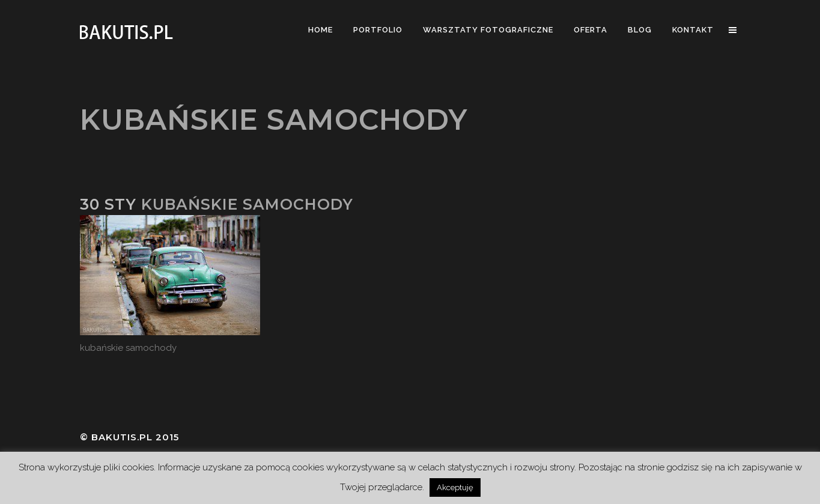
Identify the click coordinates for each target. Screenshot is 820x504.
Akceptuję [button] (455, 487)
